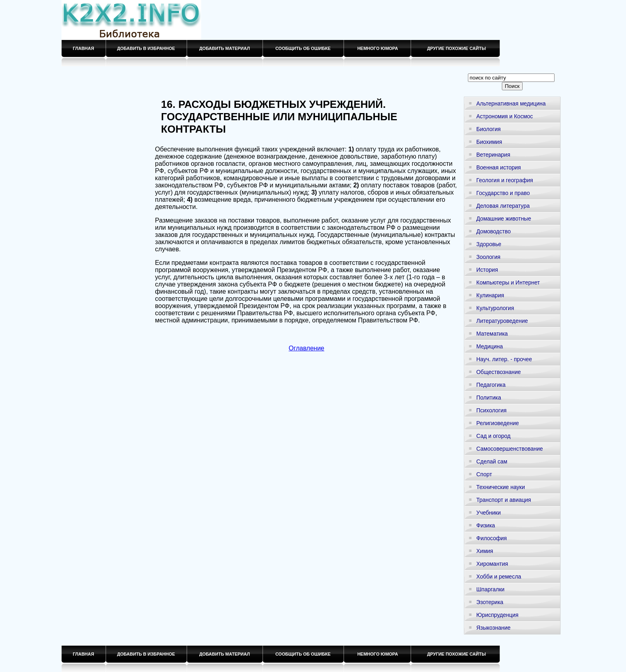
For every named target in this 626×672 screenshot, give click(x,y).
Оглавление (306, 348)
